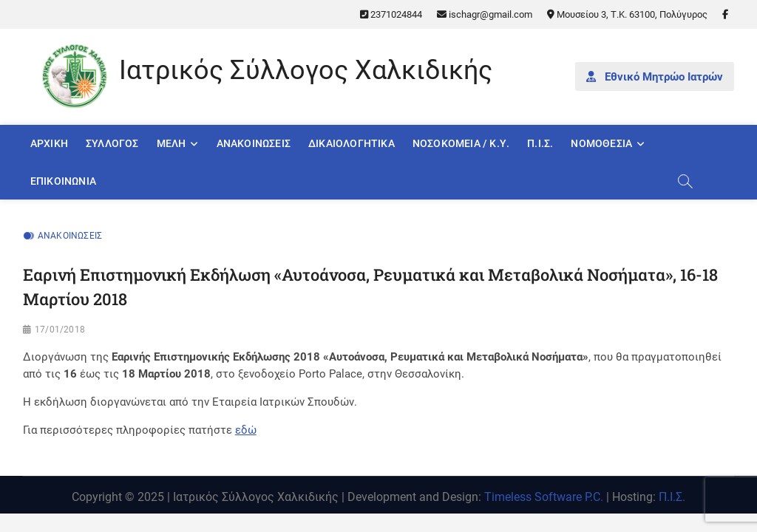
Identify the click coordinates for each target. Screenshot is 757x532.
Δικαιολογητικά (352, 143)
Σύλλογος (112, 143)
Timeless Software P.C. (544, 497)
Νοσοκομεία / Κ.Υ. (461, 143)
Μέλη (172, 143)
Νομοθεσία (601, 143)
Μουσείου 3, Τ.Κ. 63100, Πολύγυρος (627, 14)
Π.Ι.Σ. (540, 143)
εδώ (246, 430)
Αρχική (49, 143)
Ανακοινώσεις (254, 143)
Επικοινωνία (63, 181)
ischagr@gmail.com (485, 14)
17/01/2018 (60, 330)
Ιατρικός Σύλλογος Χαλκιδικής (306, 70)
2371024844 (391, 14)
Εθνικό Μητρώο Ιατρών (655, 77)
